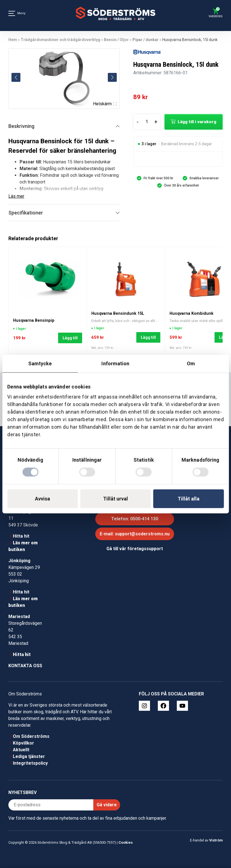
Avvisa (42, 499)
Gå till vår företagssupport (135, 549)
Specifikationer (26, 213)
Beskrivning (21, 126)
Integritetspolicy (30, 763)
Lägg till (70, 338)
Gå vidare (107, 805)
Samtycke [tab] (40, 363)
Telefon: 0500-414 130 (135, 519)
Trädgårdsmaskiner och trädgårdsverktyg (60, 40)
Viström (216, 840)
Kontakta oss (25, 666)
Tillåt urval (115, 499)
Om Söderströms (31, 736)
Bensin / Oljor (116, 40)
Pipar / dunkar (146, 40)
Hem (13, 40)
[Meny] (12, 13)
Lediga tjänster (29, 756)
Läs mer (16, 196)
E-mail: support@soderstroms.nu (135, 534)
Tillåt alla (189, 499)
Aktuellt (21, 750)
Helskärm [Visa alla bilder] (105, 104)
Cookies (126, 842)
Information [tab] (115, 363)
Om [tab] (191, 363)
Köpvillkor (23, 743)
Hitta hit (21, 536)
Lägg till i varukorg (197, 122)
